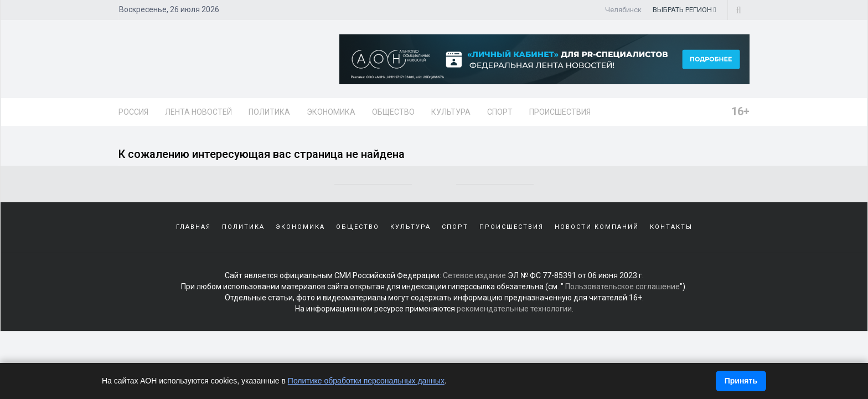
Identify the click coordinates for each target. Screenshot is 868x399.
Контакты (671, 227)
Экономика (331, 112)
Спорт (500, 112)
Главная (193, 227)
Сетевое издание (474, 275)
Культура (451, 112)
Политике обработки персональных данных (366, 381)
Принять (741, 381)
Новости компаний (597, 227)
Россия (133, 112)
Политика (269, 112)
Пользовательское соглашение (622, 287)
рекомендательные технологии (514, 309)
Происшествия (560, 112)
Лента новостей (198, 112)
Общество (393, 112)
